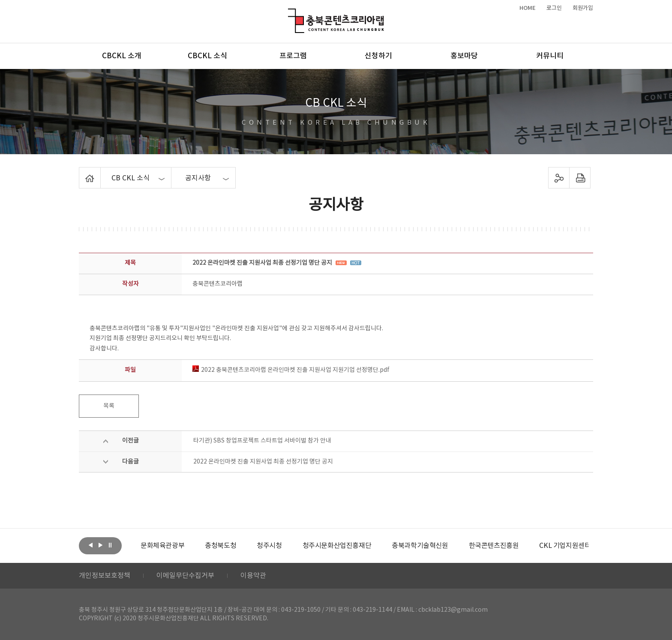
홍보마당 (464, 56)
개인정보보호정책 (105, 576)
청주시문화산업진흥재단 (337, 546)
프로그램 (293, 56)
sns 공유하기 (559, 178)
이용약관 (253, 576)
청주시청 (269, 546)
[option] (162, 546)
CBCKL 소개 (122, 56)
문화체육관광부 (162, 546)
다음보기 (100, 545)
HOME (528, 8)
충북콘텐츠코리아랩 (290, 13)
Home (81, 172)
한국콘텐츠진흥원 (494, 546)
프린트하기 (580, 178)
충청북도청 (220, 546)
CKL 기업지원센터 (565, 546)
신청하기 (378, 56)
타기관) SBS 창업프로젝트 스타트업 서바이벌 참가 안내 (262, 441)
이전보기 (90, 545)
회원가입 (583, 8)
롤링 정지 (110, 545)
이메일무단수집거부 (185, 576)
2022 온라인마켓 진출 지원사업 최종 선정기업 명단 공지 (263, 462)
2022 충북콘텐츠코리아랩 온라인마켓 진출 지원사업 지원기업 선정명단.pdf (291, 370)
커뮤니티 (550, 56)
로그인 (554, 8)
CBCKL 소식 (207, 56)
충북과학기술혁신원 (420, 546)
